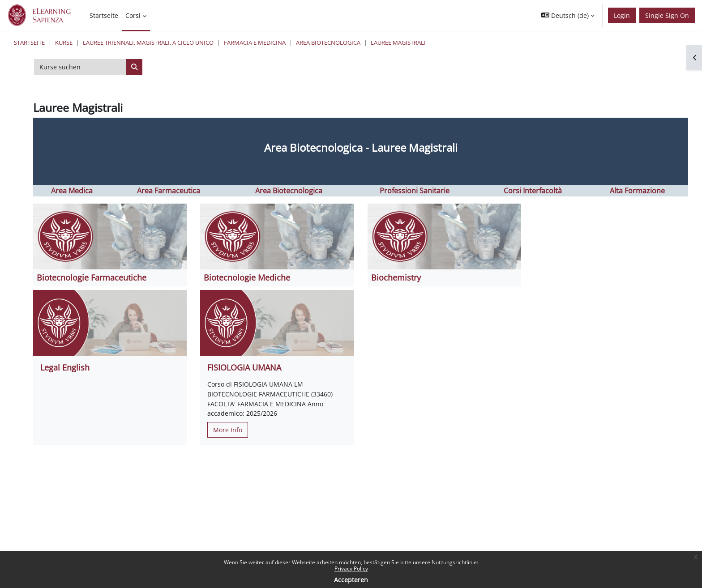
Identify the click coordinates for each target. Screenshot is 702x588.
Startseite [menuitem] (104, 15)
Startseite (29, 43)
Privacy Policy (351, 569)
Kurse (64, 43)
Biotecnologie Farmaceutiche (92, 277)
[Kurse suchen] (80, 67)
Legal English (65, 367)
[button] (568, 15)
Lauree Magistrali (398, 43)
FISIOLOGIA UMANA (244, 367)
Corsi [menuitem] (133, 15)
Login (622, 15)
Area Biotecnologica (328, 43)
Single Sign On (667, 15)
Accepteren (351, 580)
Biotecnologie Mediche (247, 277)
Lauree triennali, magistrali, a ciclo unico (148, 43)
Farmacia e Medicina (255, 43)
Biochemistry (396, 277)
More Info (228, 430)
